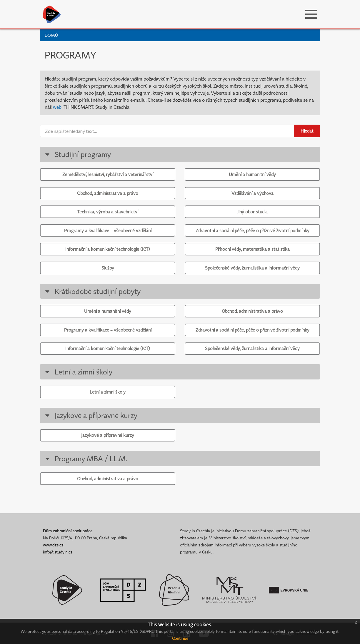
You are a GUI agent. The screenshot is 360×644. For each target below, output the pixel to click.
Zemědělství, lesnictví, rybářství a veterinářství (108, 174)
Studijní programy (77, 154)
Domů (51, 35)
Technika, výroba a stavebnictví (108, 212)
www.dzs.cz (53, 545)
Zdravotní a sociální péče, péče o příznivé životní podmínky (252, 230)
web (57, 107)
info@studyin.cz (58, 552)
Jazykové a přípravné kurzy (90, 415)
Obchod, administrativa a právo (108, 193)
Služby (108, 268)
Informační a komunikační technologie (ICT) (108, 249)
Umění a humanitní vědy (252, 174)
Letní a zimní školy (78, 372)
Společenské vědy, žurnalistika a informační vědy (252, 268)
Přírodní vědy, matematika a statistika (252, 249)
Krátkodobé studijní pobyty (92, 291)
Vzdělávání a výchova (252, 193)
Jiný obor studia (252, 212)
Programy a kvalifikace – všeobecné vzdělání (108, 230)
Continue (180, 638)
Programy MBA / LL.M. (85, 458)
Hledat (307, 131)
